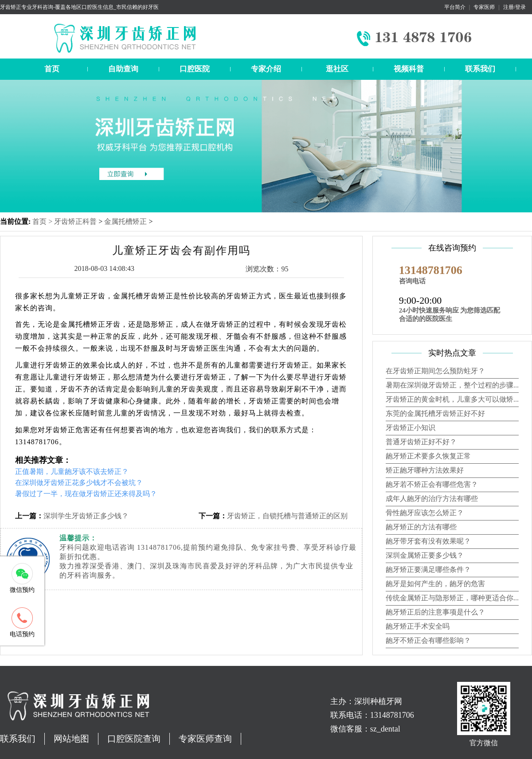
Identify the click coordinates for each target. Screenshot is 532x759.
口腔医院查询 (134, 739)
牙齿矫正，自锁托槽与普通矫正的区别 (287, 516)
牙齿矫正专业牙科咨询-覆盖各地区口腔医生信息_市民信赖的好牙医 (79, 7)
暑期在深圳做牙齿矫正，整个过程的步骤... (452, 385)
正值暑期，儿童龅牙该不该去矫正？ (72, 471)
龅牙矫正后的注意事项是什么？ (435, 612)
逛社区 (337, 69)
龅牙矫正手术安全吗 (418, 626)
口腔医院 (195, 69)
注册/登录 (514, 7)
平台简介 (455, 7)
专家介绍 (266, 69)
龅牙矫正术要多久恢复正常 (428, 456)
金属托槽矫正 (125, 221)
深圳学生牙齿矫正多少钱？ (86, 516)
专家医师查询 (205, 739)
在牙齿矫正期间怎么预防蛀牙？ (435, 371)
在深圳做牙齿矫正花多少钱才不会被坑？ (79, 483)
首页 (52, 69)
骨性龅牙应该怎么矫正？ (425, 513)
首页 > (43, 221)
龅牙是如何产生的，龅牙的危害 (435, 584)
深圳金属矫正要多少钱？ (425, 555)
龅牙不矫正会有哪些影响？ (428, 640)
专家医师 (484, 7)
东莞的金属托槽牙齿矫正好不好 (435, 413)
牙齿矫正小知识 (411, 428)
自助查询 (123, 69)
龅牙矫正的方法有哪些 (421, 527)
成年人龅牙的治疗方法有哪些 (432, 499)
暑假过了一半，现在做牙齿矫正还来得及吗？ (86, 494)
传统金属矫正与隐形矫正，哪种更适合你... (452, 598)
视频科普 (409, 69)
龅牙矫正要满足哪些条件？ (428, 569)
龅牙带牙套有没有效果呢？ (428, 541)
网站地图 (71, 739)
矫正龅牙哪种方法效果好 (425, 470)
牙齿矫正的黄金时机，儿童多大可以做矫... (452, 399)
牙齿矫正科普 (75, 221)
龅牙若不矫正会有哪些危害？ (432, 484)
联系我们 (480, 69)
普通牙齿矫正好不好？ (421, 442)
